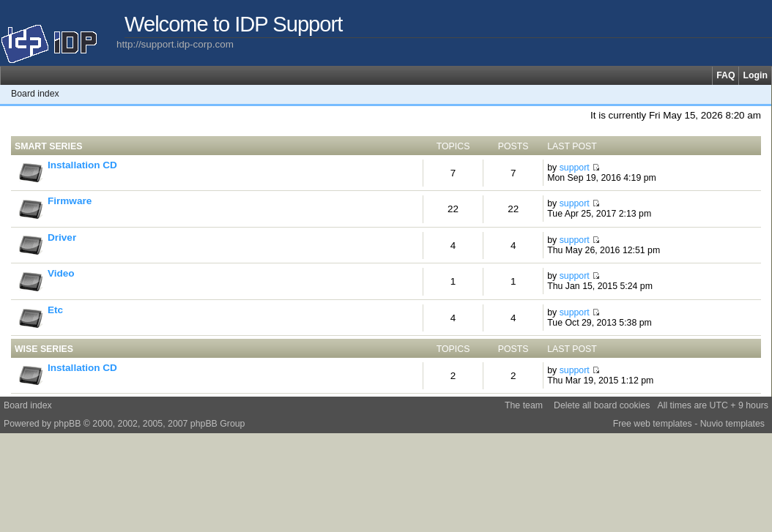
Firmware (70, 201)
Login (755, 75)
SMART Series (48, 146)
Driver (62, 237)
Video (61, 273)
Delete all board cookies (602, 405)
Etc (55, 310)
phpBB (67, 424)
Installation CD (82, 165)
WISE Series (44, 349)
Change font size (761, 94)
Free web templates (653, 424)
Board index (35, 94)
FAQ (725, 75)
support (575, 168)
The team (524, 405)
